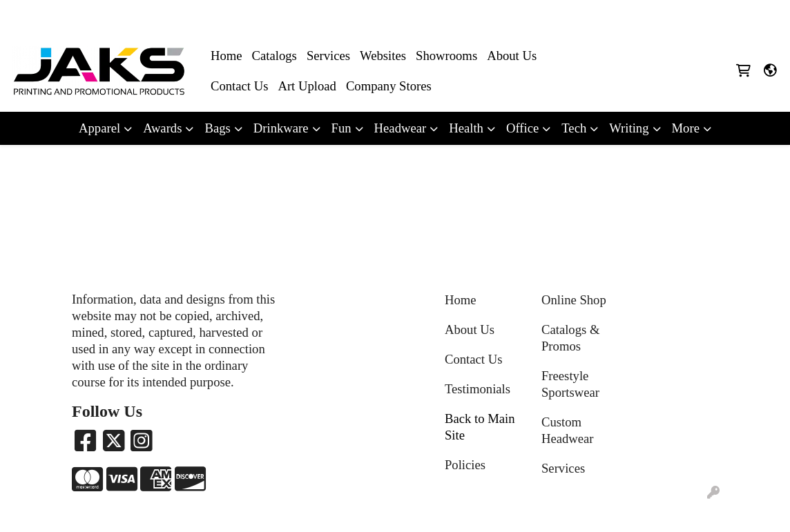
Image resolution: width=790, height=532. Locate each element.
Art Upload (307, 86)
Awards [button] (162, 128)
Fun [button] (341, 128)
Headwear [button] (401, 128)
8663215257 (632, 15)
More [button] (686, 128)
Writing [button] (629, 128)
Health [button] (466, 128)
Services (328, 56)
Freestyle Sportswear (570, 384)
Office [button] (522, 128)
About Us (512, 56)
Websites (383, 56)
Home (227, 56)
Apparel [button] (99, 128)
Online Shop (574, 300)
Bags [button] (217, 128)
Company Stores (389, 86)
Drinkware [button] (281, 128)
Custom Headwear (568, 430)
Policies (465, 465)
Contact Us (239, 86)
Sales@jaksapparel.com (722, 15)
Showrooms (446, 56)
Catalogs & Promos (570, 338)
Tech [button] (574, 128)
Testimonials (478, 389)
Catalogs (274, 56)
